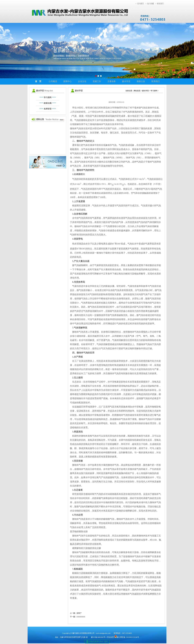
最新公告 (141, 81)
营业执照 (110, 637)
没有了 (79, 613)
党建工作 (97, 81)
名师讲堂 (48, 109)
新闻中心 (67, 81)
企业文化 (82, 81)
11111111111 (81, 617)
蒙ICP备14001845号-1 (99, 637)
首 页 (38, 81)
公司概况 (53, 81)
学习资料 (48, 97)
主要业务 (112, 81)
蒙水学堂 (126, 81)
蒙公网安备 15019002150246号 (127, 637)
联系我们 (156, 81)
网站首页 (137, 91)
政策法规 (48, 103)
